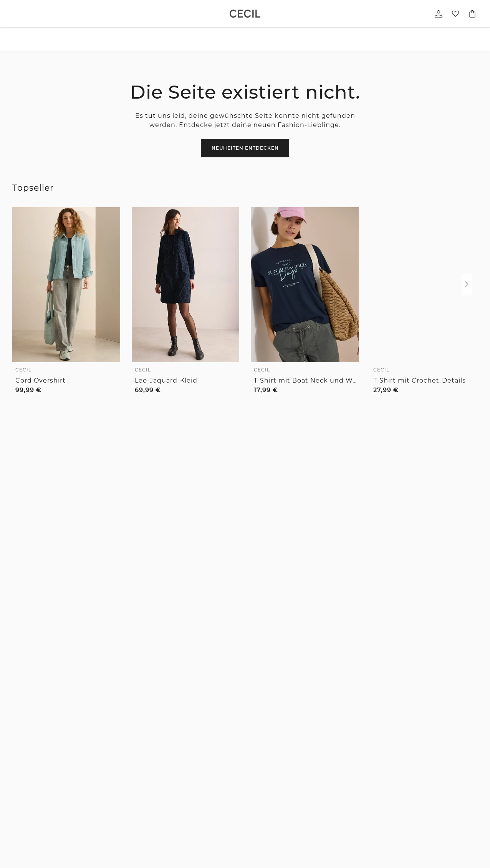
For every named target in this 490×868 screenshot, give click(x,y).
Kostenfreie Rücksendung (380, 630)
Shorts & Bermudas (99, 824)
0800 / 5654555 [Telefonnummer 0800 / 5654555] (347, 491)
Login (352, 823)
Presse (292, 803)
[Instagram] (342, 578)
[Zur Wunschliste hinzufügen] (109, 217)
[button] (467, 285)
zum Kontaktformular (389, 559)
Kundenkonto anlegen (371, 813)
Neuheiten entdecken (245, 148)
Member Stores (302, 813)
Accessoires (26, 741)
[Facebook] (326, 578)
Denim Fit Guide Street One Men (236, 800)
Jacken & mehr (30, 813)
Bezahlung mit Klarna (167, 772)
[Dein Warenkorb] (472, 14)
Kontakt (151, 762)
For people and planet (310, 751)
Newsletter (154, 741)
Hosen (20, 772)
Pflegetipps (217, 772)
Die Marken (297, 741)
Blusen (21, 762)
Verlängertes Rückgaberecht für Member (255, 630)
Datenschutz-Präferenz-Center (381, 782)
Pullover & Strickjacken (40, 834)
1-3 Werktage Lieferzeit (133, 630)
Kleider (21, 803)
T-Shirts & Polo (94, 751)
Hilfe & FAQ (155, 751)
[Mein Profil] (439, 14)
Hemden (87, 762)
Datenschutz (361, 741)
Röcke (20, 793)
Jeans (20, 782)
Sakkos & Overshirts (100, 844)
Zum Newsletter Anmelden (216, 548)
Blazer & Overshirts (35, 824)
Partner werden (302, 782)
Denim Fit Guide (223, 741)
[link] (245, 14)
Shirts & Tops (28, 751)
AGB (351, 762)
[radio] (19, 404)
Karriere (293, 762)
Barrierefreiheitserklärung (376, 772)
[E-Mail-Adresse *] (81, 548)
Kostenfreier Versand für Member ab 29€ (259, 655)
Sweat (20, 844)
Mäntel (85, 834)
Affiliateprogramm (305, 793)
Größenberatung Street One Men (236, 785)
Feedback (295, 772)
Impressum (359, 751)
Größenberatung (223, 762)
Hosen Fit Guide (223, 751)
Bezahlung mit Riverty (168, 782)
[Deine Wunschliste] (455, 14)
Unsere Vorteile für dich (245, 610)
